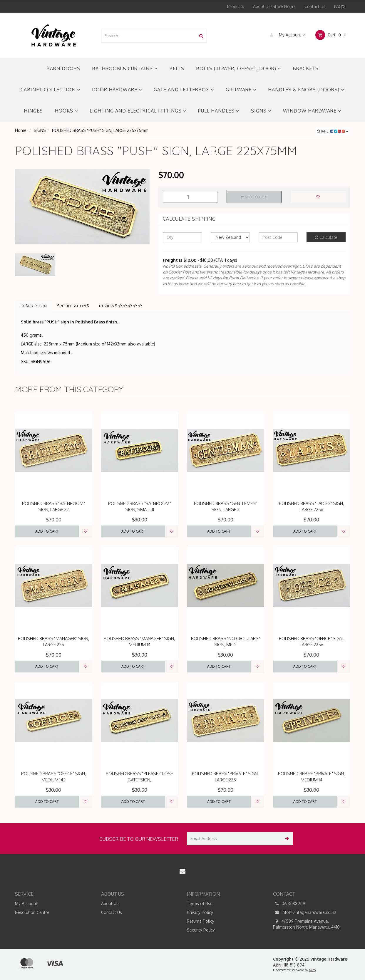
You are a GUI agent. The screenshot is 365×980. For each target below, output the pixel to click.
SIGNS (261, 111)
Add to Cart (254, 197)
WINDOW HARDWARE (312, 111)
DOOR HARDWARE (117, 90)
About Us (110, 903)
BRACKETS (306, 68)
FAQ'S (340, 6)
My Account (286, 35)
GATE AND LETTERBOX (184, 90)
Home (21, 130)
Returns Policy (201, 921)
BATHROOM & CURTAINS (125, 68)
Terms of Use (200, 903)
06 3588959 (289, 904)
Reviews (121, 306)
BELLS (177, 68)
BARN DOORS (63, 68)
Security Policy (201, 930)
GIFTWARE (241, 90)
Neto (312, 970)
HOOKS (66, 111)
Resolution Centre (32, 912)
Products (236, 6)
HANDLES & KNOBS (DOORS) (306, 90)
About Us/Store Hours (274, 6)
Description (33, 306)
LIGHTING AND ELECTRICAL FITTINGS (138, 111)
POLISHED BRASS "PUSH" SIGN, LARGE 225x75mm (100, 130)
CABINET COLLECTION (50, 90)
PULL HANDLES (219, 111)
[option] (82, 207)
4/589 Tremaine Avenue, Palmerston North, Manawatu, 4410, (307, 924)
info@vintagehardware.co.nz (305, 912)
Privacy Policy (200, 912)
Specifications (73, 306)
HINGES (33, 111)
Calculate (326, 237)
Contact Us (315, 6)
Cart (331, 35)
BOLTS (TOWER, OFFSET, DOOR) (238, 68)
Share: (333, 131)
